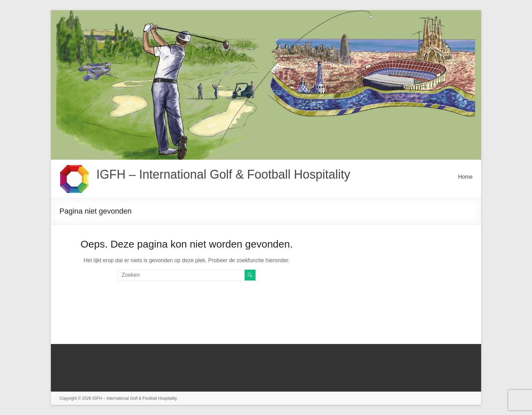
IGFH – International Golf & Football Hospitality (223, 174)
